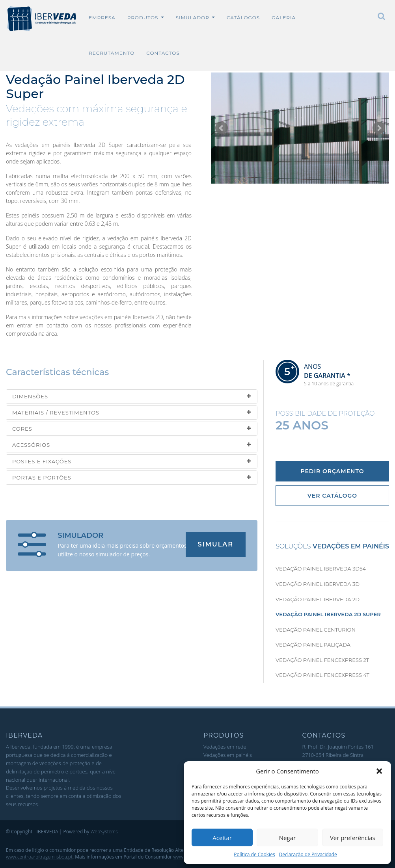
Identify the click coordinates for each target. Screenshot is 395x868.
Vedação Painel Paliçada (313, 645)
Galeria (284, 18)
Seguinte (379, 128)
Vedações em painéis (228, 755)
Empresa (102, 18)
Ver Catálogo (332, 496)
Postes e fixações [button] (132, 461)
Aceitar (222, 838)
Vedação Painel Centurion (316, 630)
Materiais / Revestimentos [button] (132, 413)
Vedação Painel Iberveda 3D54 (321, 569)
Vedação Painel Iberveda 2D (318, 599)
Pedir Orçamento (332, 471)
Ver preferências (353, 838)
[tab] (132, 396)
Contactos (163, 53)
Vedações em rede (225, 747)
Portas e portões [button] (132, 478)
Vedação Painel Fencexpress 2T (322, 660)
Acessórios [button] (132, 445)
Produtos (146, 18)
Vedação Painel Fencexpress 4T (322, 675)
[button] (379, 771)
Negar (287, 838)
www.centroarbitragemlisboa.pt (39, 857)
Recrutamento (112, 53)
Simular (216, 544)
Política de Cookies (254, 854)
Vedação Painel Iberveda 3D (318, 584)
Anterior (222, 128)
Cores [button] (132, 429)
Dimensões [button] (132, 396)
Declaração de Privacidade (308, 854)
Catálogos (243, 18)
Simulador (195, 18)
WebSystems (104, 832)
